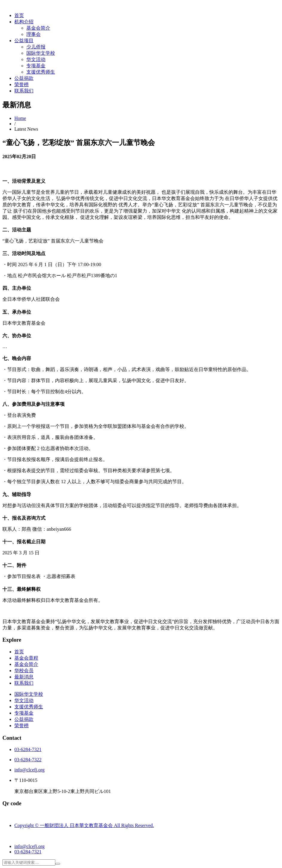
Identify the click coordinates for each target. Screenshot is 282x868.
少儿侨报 (36, 47)
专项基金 (36, 66)
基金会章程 (26, 658)
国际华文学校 (41, 53)
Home (20, 118)
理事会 (33, 34)
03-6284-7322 (28, 760)
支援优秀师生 (41, 72)
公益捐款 (24, 78)
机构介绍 (24, 22)
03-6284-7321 (28, 749)
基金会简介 (38, 28)
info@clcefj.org (29, 770)
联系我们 (24, 91)
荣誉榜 (22, 84)
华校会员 (24, 671)
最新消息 (24, 677)
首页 (19, 15)
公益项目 (24, 41)
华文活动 (36, 59)
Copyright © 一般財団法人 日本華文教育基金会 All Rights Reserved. (84, 825)
